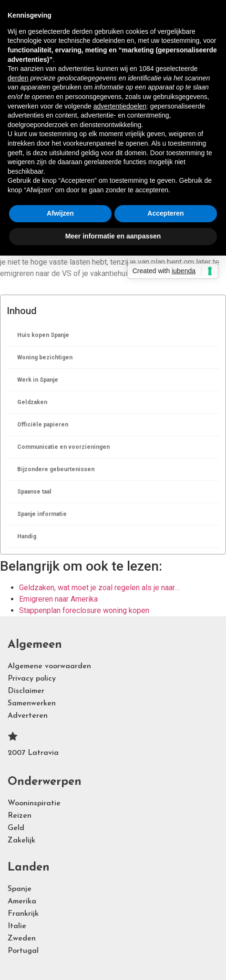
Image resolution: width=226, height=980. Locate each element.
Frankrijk (23, 914)
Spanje (20, 889)
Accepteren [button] (165, 213)
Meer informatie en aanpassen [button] (113, 236)
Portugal (23, 951)
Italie (17, 926)
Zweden (22, 939)
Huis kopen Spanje (43, 335)
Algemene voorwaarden (49, 666)
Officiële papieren (43, 425)
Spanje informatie (42, 514)
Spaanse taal (34, 492)
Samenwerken (32, 703)
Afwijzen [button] (60, 213)
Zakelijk (21, 841)
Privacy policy (32, 679)
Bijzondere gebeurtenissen (56, 469)
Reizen (20, 816)
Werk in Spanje (38, 380)
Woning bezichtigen (45, 357)
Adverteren (28, 716)
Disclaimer (26, 691)
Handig (27, 536)
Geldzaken (32, 402)
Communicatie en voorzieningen (63, 447)
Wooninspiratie (34, 803)
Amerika (22, 901)
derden (18, 78)
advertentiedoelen (120, 106)
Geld (16, 828)
